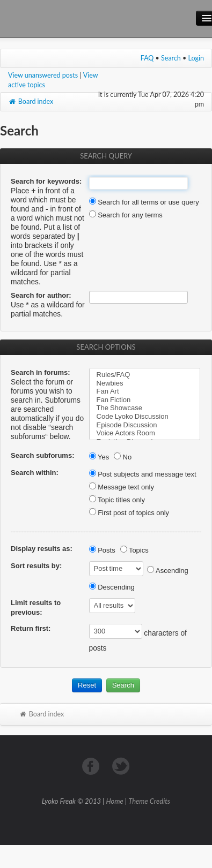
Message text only (122, 487)
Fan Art (145, 391)
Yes (99, 457)
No (123, 457)
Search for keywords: (46, 181)
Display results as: (42, 549)
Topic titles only (117, 500)
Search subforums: (42, 455)
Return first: (31, 628)
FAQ (147, 58)
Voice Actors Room (145, 433)
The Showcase (145, 408)
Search (171, 58)
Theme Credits (149, 801)
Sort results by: (36, 566)
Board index (31, 101)
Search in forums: (41, 372)
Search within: (35, 473)
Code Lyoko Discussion (145, 417)
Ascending (168, 571)
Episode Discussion (145, 425)
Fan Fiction (145, 400)
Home (115, 801)
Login (196, 58)
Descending (112, 587)
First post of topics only (129, 513)
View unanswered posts (43, 75)
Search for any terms (126, 215)
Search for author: (41, 295)
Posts (102, 550)
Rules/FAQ (145, 375)
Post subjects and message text (143, 474)
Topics (134, 550)
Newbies (145, 383)
